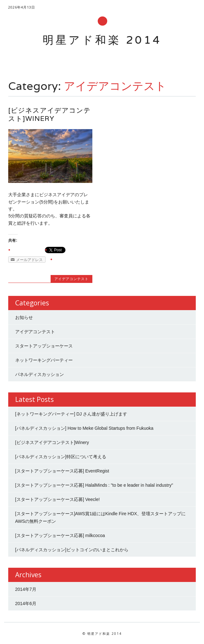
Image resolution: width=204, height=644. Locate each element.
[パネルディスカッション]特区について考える (61, 457)
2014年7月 (26, 589)
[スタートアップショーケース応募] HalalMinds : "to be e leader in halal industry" (94, 485)
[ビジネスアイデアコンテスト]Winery (49, 114)
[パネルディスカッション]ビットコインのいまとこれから (72, 550)
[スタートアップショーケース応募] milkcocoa (60, 535)
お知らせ (24, 317)
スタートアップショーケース (44, 346)
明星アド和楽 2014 (102, 40)
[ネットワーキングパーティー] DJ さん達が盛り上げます (71, 414)
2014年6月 (26, 603)
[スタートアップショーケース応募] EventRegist (62, 471)
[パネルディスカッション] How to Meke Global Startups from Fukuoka (84, 428)
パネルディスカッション (40, 374)
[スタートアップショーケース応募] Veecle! (58, 499)
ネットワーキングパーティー (44, 360)
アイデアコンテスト (71, 279)
